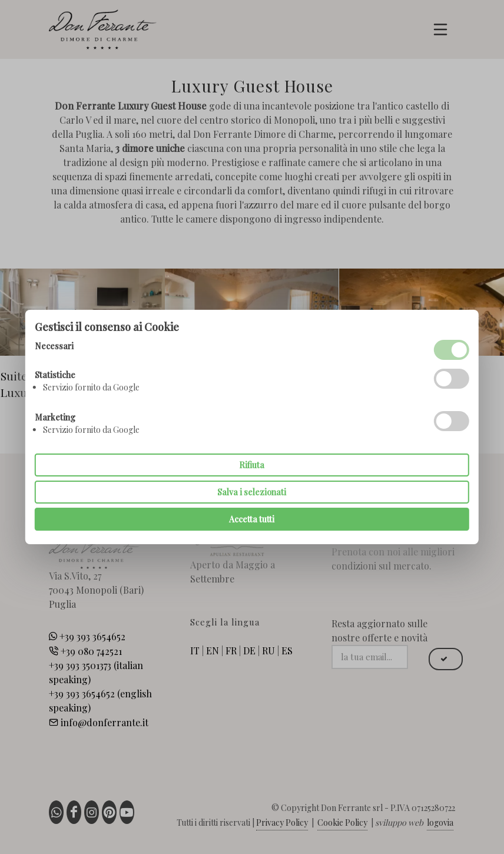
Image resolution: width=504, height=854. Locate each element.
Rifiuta (252, 465)
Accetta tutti (252, 519)
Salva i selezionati (252, 492)
